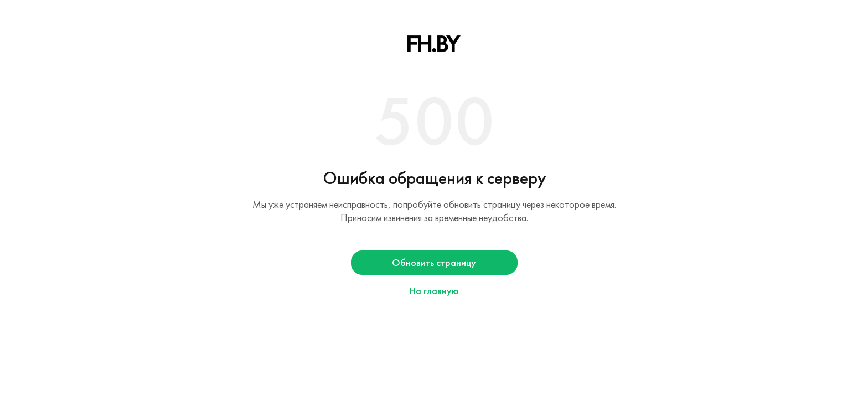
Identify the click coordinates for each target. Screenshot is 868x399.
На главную (434, 291)
